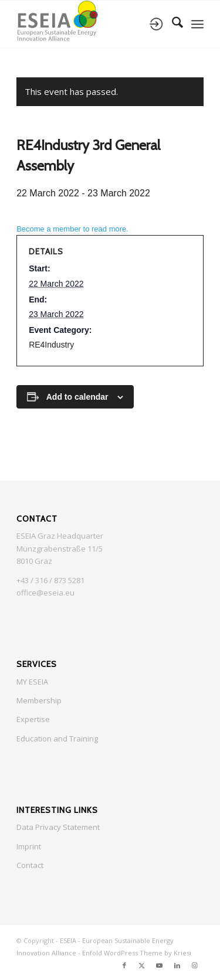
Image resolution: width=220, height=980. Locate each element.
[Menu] (197, 24)
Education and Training (57, 739)
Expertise (33, 719)
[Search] (172, 24)
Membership (39, 700)
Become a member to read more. (72, 229)
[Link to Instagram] (195, 965)
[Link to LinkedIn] (177, 965)
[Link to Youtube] (160, 965)
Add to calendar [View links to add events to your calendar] (77, 397)
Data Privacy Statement (58, 827)
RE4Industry (51, 345)
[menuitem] (172, 24)
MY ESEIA (32, 682)
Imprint (29, 846)
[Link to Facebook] (124, 965)
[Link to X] (142, 965)
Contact (30, 865)
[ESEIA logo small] (91, 24)
